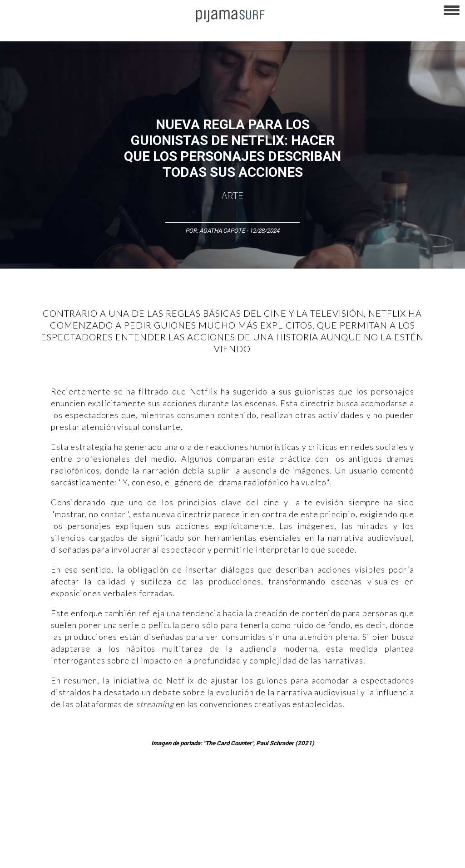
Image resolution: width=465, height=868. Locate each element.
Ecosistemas (358, 791)
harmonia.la (322, 856)
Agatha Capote (222, 231)
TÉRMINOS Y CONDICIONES (173, 840)
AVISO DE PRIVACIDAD (33, 840)
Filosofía (101, 791)
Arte (232, 196)
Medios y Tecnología (147, 791)
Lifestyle (418, 791)
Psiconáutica (283, 791)
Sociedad (321, 791)
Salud (391, 791)
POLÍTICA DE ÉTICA (240, 840)
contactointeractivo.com (378, 856)
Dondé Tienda (435, 856)
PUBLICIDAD (115, 840)
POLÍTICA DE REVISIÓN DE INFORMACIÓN (324, 840)
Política (248, 791)
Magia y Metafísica (206, 791)
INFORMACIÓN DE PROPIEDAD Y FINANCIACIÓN (191, 856)
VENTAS (80, 840)
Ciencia (72, 791)
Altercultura (19, 791)
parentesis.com (279, 856)
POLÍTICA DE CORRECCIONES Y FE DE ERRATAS (64, 856)
